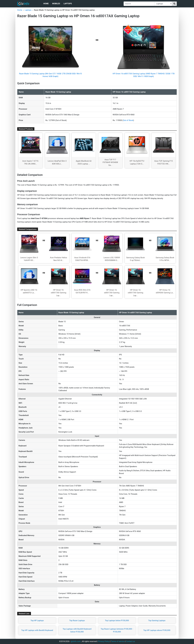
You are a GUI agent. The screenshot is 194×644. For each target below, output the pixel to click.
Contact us (130, 641)
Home (46, 4)
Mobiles (56, 4)
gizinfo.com (76, 641)
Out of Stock (128, 120)
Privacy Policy (104, 641)
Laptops (68, 4)
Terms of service (118, 641)
